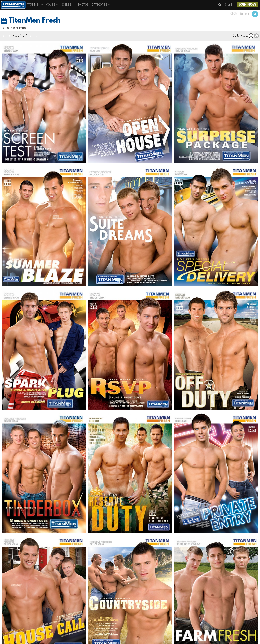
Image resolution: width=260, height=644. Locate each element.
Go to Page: (240, 36)
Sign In (229, 5)
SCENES (68, 5)
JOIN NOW (248, 5)
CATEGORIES (101, 5)
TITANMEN (35, 5)
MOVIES (52, 5)
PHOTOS (83, 5)
